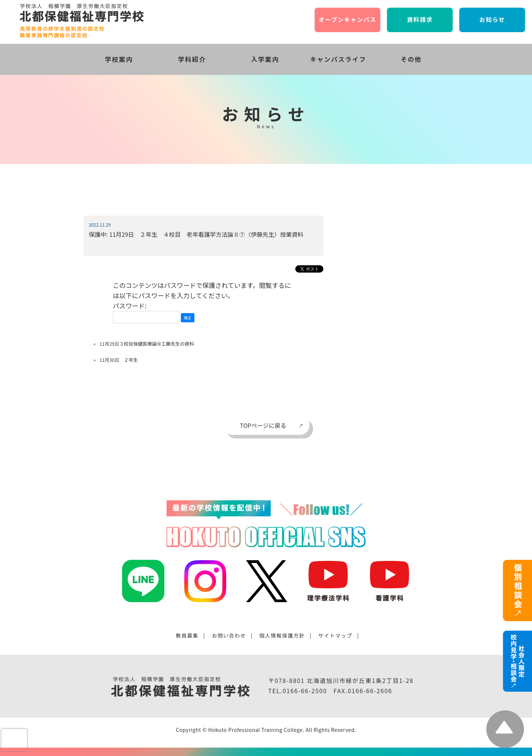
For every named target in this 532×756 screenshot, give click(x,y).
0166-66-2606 (370, 691)
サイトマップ (335, 635)
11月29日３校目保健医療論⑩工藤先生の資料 (147, 344)
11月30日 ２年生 (119, 360)
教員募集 (187, 635)
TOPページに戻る (263, 425)
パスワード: (146, 312)
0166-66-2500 (305, 691)
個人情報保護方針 (282, 635)
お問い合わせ (229, 635)
